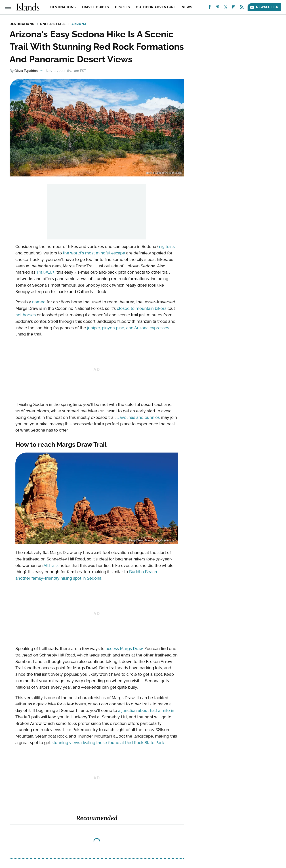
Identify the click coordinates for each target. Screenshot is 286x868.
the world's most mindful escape (94, 253)
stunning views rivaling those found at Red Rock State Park (108, 743)
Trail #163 (45, 272)
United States (53, 24)
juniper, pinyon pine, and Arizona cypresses (128, 328)
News (187, 7)
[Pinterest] (218, 8)
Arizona (79, 24)
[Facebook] (210, 8)
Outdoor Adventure (156, 7)
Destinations (63, 7)
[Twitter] (226, 8)
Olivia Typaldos (26, 71)
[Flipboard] (234, 8)
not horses (26, 315)
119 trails (167, 246)
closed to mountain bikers (142, 308)
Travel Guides (95, 7)
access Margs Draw (124, 649)
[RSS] (242, 8)
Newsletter (264, 7)
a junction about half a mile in (146, 710)
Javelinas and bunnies (139, 417)
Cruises (122, 7)
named (39, 302)
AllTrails (51, 565)
